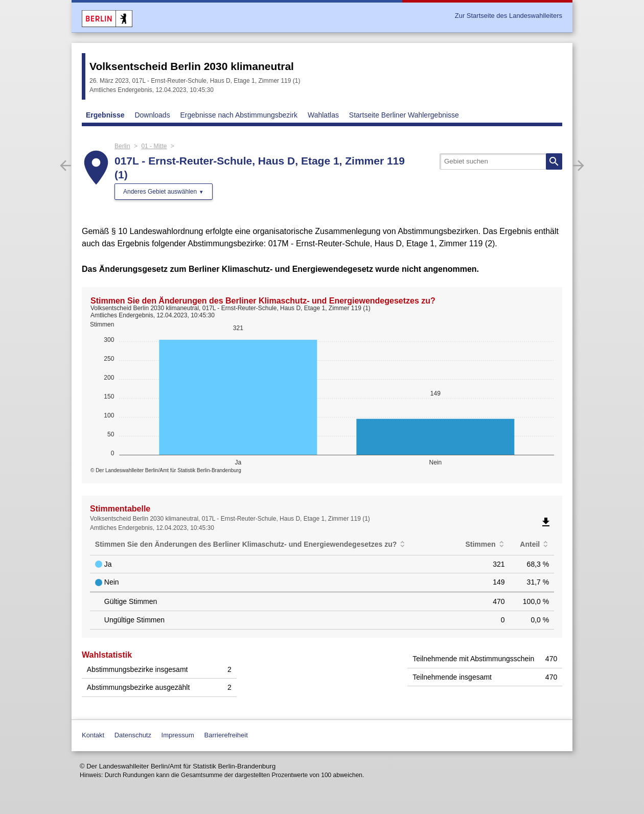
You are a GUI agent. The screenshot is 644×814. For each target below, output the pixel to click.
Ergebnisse (105, 115)
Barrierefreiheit (226, 735)
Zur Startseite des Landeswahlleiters (509, 16)
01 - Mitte (154, 146)
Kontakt (93, 735)
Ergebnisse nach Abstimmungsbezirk (239, 115)
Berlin (122, 146)
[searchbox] (501, 161)
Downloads (152, 115)
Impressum (178, 735)
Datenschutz (133, 735)
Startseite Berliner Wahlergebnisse (404, 115)
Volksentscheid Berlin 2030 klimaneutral (192, 66)
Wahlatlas (323, 115)
